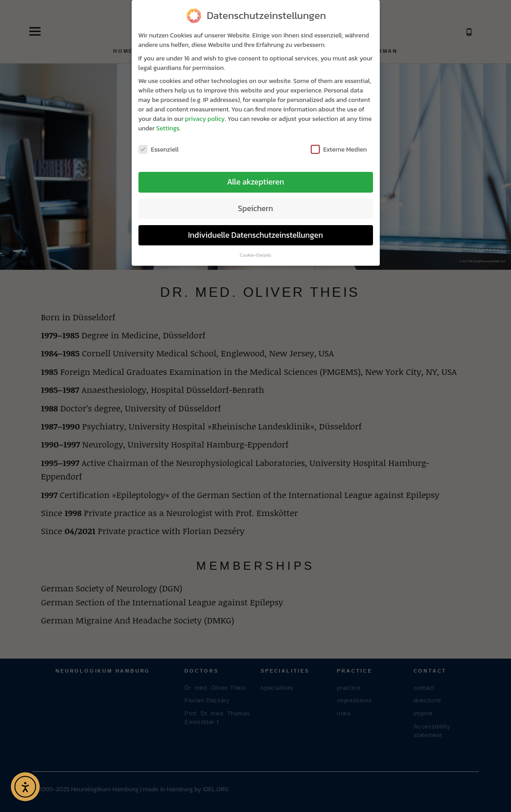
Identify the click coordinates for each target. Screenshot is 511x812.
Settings (168, 123)
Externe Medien (339, 144)
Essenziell (159, 144)
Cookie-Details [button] (256, 249)
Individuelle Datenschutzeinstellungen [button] (256, 230)
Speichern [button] (256, 203)
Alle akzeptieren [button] (256, 176)
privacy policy (205, 113)
